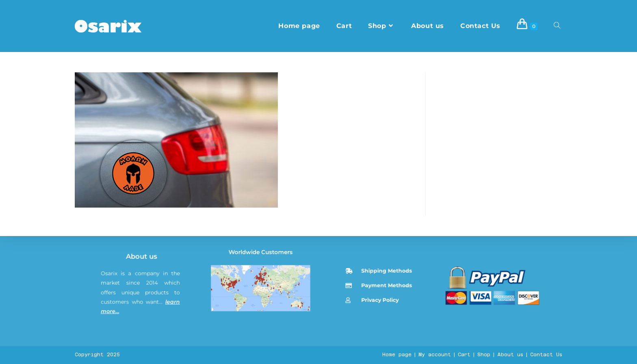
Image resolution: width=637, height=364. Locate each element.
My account (435, 355)
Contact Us (546, 355)
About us (143, 319)
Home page (397, 355)
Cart (464, 355)
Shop (484, 355)
